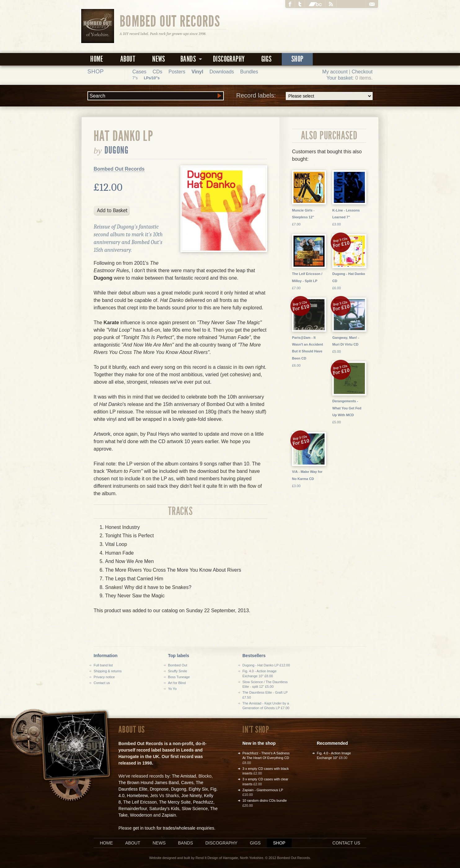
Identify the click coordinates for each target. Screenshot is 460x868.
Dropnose (159, 789)
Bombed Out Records (170, 21)
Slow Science (195, 809)
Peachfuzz (203, 802)
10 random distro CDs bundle (265, 800)
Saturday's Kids (164, 809)
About (128, 59)
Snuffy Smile (178, 671)
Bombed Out (178, 665)
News (159, 59)
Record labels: (304, 96)
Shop (297, 59)
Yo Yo (172, 689)
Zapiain (169, 815)
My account (335, 72)
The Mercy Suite (175, 802)
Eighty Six (198, 789)
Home (97, 59)
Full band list (103, 665)
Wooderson (141, 815)
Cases (139, 72)
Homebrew (137, 796)
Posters (177, 72)
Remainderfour (133, 809)
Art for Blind (177, 683)
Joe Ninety (191, 796)
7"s (135, 78)
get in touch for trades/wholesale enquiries (174, 828)
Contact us (102, 683)
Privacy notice (104, 677)
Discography (229, 59)
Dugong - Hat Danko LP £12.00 (266, 665)
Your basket (339, 78)
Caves (187, 783)
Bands (185, 843)
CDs (157, 72)
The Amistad (184, 776)
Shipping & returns (108, 671)
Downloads (222, 72)
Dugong (117, 150)
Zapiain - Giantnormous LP (263, 790)
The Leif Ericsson (140, 802)
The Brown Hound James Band (149, 783)
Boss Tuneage (179, 677)
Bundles (249, 72)
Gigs (267, 59)
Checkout (362, 72)
